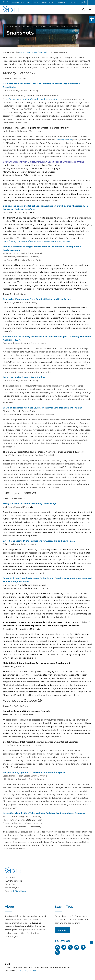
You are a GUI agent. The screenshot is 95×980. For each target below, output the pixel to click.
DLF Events (19, 26)
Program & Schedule (58, 26)
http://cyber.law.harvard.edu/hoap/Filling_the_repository (31, 99)
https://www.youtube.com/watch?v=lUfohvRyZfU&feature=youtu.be (36, 241)
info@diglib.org (19, 891)
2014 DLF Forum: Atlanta (36, 26)
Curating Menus (64, 140)
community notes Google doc (34, 52)
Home (9, 26)
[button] (92, 19)
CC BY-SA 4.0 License (26, 971)
